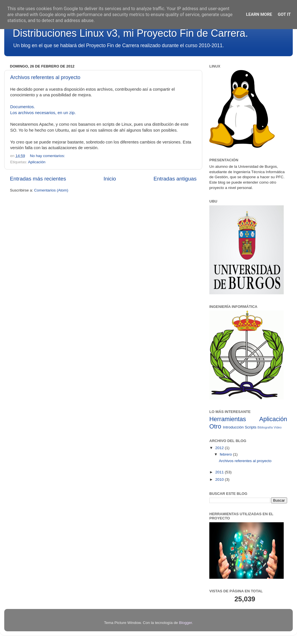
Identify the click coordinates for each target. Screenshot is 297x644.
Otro (215, 426)
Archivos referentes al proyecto (45, 77)
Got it (284, 14)
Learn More (259, 14)
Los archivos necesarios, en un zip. (43, 113)
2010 (220, 479)
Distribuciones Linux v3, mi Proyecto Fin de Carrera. (130, 33)
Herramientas (228, 419)
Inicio (110, 179)
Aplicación (37, 162)
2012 (220, 448)
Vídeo (277, 427)
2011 (220, 472)
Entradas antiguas (175, 179)
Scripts (250, 427)
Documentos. (22, 107)
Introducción (233, 427)
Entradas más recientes (38, 179)
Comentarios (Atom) (51, 190)
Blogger (186, 623)
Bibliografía (265, 427)
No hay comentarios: (48, 156)
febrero (226, 454)
